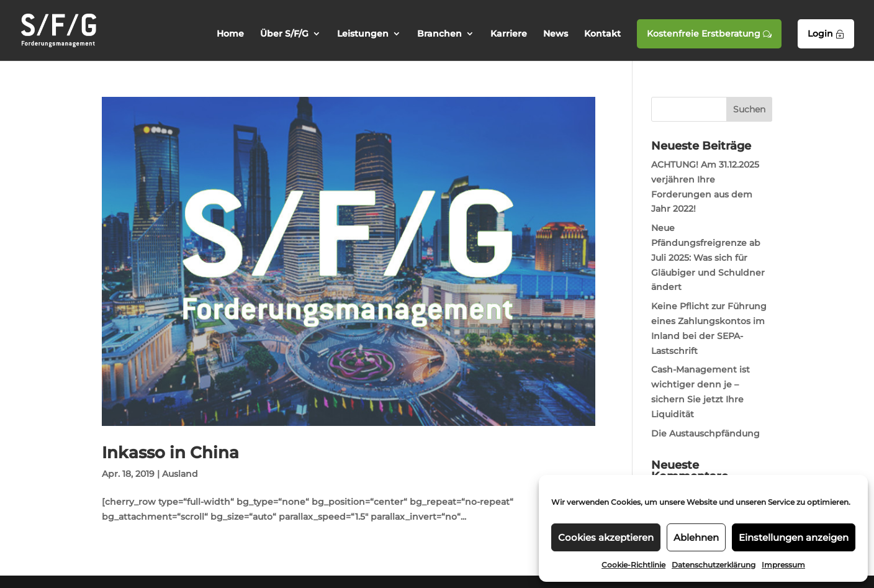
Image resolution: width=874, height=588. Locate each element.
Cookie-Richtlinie (633, 565)
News (556, 34)
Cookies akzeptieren (606, 537)
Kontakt (602, 34)
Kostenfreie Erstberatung (709, 34)
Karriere (509, 34)
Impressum (783, 565)
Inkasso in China (170, 453)
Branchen (439, 34)
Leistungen (363, 34)
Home (230, 34)
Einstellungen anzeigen (794, 537)
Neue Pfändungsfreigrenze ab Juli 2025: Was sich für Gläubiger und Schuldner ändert (708, 257)
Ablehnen (696, 537)
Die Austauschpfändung (705, 433)
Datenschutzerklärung (714, 565)
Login (826, 34)
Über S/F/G (284, 34)
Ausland (180, 474)
